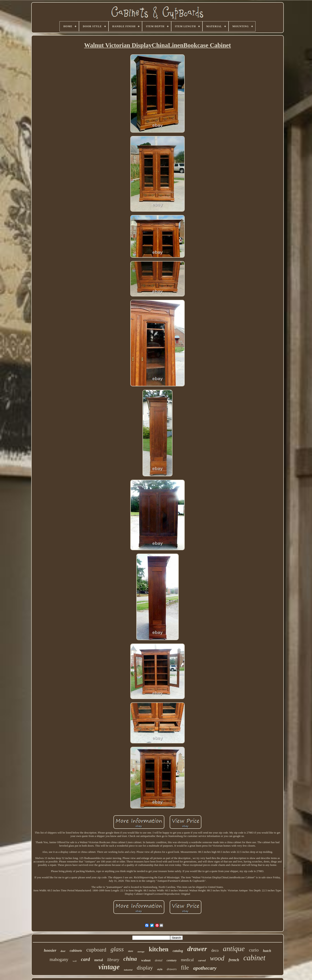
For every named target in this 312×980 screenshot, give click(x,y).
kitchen (159, 949)
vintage (109, 967)
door (63, 951)
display (145, 968)
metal (99, 960)
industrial (128, 970)
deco (215, 950)
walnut (146, 960)
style (160, 969)
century (172, 960)
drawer (197, 949)
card (85, 959)
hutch (267, 951)
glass (117, 949)
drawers (172, 969)
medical (187, 960)
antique (234, 949)
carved (202, 960)
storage (141, 952)
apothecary (205, 968)
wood (217, 958)
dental (159, 960)
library (113, 960)
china (130, 959)
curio (254, 950)
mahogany (59, 959)
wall (75, 961)
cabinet (254, 958)
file (185, 967)
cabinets (76, 951)
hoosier (50, 950)
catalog (178, 951)
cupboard (96, 950)
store (131, 951)
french (234, 960)
